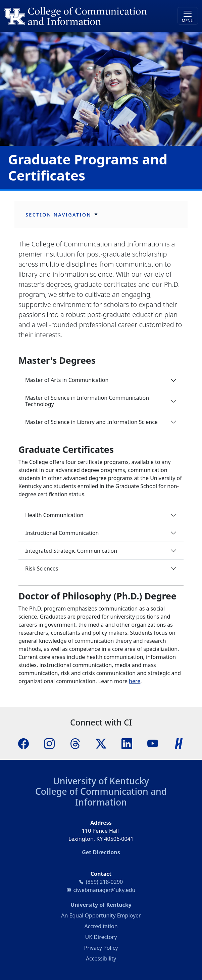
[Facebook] (23, 743)
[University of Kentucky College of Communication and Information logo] (77, 16)
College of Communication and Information (101, 797)
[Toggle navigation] (188, 16)
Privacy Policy (101, 948)
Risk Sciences (42, 569)
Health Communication (54, 515)
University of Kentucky (101, 781)
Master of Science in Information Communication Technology (87, 401)
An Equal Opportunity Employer (101, 915)
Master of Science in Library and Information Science (91, 422)
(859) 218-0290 (104, 882)
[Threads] (75, 743)
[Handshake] (179, 743)
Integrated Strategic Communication (71, 551)
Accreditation (101, 926)
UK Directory (101, 937)
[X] (101, 743)
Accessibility (101, 958)
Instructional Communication (62, 533)
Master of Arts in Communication (67, 380)
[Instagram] (49, 743)
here (135, 681)
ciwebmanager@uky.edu (105, 890)
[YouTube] (153, 743)
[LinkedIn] (127, 743)
